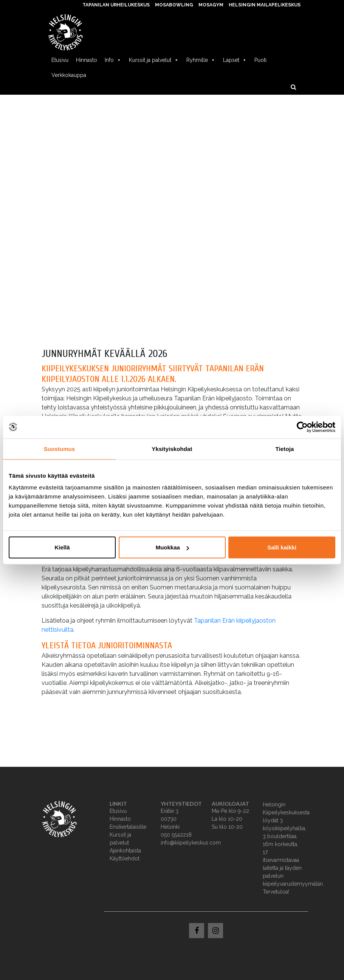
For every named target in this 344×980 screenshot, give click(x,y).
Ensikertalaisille (128, 827)
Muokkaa (172, 547)
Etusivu (60, 60)
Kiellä (62, 547)
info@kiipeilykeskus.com (191, 843)
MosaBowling (174, 5)
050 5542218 (176, 835)
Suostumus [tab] (60, 448)
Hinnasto (87, 60)
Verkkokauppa (69, 75)
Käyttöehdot (125, 858)
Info (113, 60)
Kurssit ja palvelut (154, 60)
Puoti (260, 60)
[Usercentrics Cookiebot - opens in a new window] (302, 427)
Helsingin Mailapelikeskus (265, 5)
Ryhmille (201, 60)
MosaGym (211, 5)
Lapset (235, 60)
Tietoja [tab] (285, 448)
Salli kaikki (282, 547)
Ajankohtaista (125, 851)
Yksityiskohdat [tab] (172, 448)
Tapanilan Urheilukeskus (116, 5)
